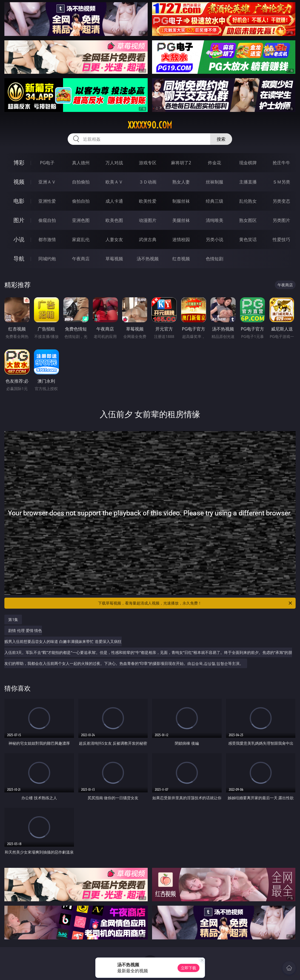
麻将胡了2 (181, 163)
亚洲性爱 (47, 201)
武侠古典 (148, 239)
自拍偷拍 (81, 182)
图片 (19, 220)
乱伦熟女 (248, 201)
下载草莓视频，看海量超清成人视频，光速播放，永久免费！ (195, 603)
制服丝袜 (181, 201)
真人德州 (81, 163)
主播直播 (248, 182)
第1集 (13, 619)
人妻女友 (114, 239)
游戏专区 (148, 163)
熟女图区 (248, 220)
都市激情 (47, 239)
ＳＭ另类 (281, 182)
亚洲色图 (81, 220)
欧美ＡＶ (114, 182)
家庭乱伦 (81, 239)
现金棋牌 (248, 163)
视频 (19, 182)
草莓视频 (114, 259)
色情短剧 (215, 259)
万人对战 (114, 163)
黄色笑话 (248, 239)
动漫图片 (148, 220)
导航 (19, 259)
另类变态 (281, 201)
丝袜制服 (215, 182)
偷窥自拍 (47, 220)
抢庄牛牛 (281, 163)
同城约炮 (47, 259)
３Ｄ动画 (148, 182)
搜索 (221, 139)
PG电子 (47, 163)
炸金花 (215, 163)
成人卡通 (114, 201)
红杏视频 (181, 259)
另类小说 (215, 239)
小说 (19, 239)
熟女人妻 (181, 182)
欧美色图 (114, 220)
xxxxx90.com (150, 125)
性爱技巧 (281, 239)
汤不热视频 (148, 259)
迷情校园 (181, 239)
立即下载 (188, 968)
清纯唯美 (215, 220)
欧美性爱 (148, 201)
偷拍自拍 (81, 201)
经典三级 (215, 201)
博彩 (19, 163)
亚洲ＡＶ (47, 182)
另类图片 (281, 220)
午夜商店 (81, 259)
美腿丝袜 (181, 220)
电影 (19, 201)
